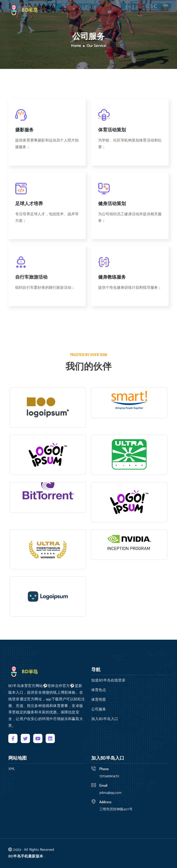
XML (12, 769)
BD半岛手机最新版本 (26, 856)
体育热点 (99, 690)
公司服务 (99, 710)
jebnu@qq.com (110, 793)
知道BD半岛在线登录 (108, 681)
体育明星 (99, 700)
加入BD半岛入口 (105, 719)
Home (76, 46)
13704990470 (109, 776)
